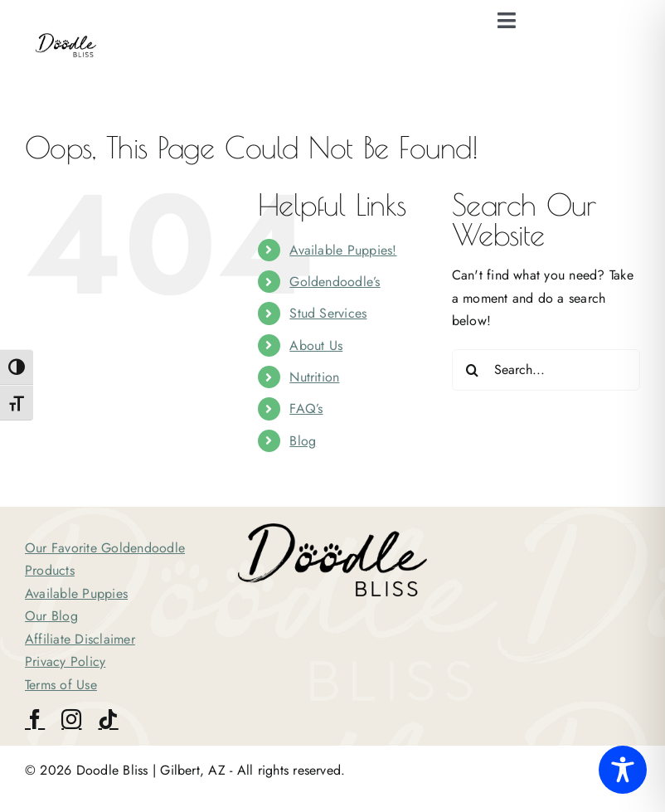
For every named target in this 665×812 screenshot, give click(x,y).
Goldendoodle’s (335, 282)
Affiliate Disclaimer (80, 639)
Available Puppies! (343, 250)
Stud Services (328, 313)
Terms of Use (61, 685)
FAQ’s (306, 408)
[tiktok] (108, 719)
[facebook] (35, 719)
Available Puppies (76, 593)
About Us (316, 345)
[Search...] (546, 370)
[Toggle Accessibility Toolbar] (623, 770)
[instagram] (71, 719)
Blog (303, 441)
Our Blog (51, 616)
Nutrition (314, 377)
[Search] (473, 370)
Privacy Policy (65, 661)
